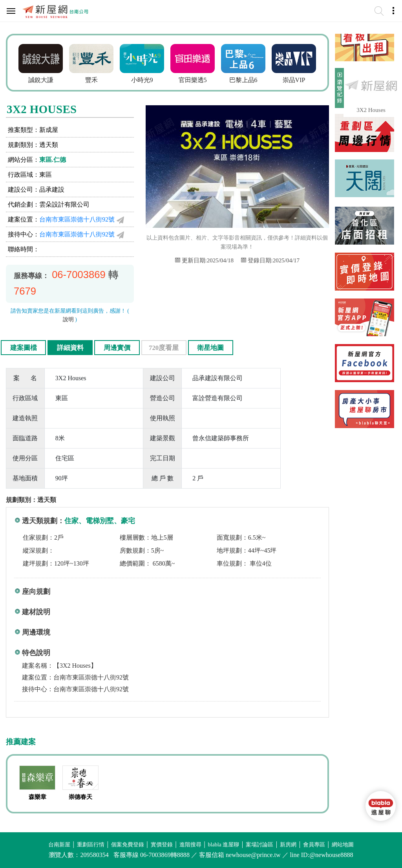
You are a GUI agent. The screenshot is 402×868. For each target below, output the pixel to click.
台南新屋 (59, 845)
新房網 (288, 845)
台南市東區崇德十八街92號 (77, 219)
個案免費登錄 (128, 845)
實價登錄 (162, 845)
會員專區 (314, 845)
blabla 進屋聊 (224, 845)
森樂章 (37, 797)
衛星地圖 (210, 348)
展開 (338, 91)
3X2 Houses (371, 110)
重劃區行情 (91, 845)
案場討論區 (259, 845)
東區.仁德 (53, 160)
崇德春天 (80, 797)
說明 (68, 320)
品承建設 (52, 190)
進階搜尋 (190, 845)
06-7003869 (79, 275)
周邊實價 (117, 348)
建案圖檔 (24, 348)
